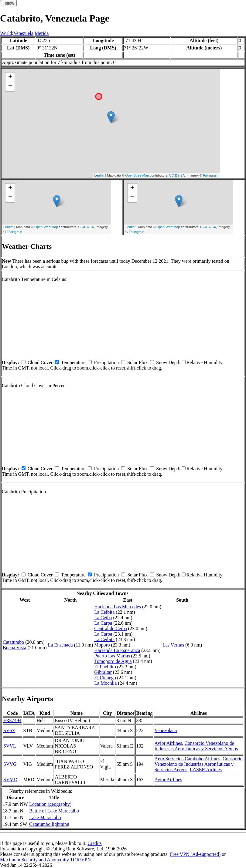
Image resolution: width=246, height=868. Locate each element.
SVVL (10, 746)
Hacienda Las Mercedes (118, 607)
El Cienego (105, 678)
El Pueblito (105, 667)
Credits (94, 843)
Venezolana (166, 730)
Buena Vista (14, 648)
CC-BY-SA (177, 175)
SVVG (10, 764)
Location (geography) (50, 804)
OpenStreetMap (137, 175)
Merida (42, 33)
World (6, 33)
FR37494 (12, 720)
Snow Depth (168, 362)
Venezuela (23, 33)
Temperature (73, 362)
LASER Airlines (206, 770)
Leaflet (99, 175)
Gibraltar (103, 672)
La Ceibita (104, 612)
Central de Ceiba (111, 628)
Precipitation (106, 362)
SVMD (10, 780)
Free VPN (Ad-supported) (195, 854)
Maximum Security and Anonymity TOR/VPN (45, 860)
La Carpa (103, 623)
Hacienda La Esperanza (117, 650)
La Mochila (105, 683)
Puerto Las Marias (112, 656)
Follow (8, 3)
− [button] (10, 86)
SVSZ (9, 730)
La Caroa (103, 634)
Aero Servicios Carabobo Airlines (187, 759)
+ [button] (10, 77)
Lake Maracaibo (45, 817)
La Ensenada (60, 645)
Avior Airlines (168, 743)
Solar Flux (137, 362)
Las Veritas (173, 645)
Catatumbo (13, 642)
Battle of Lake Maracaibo (54, 811)
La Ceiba (103, 618)
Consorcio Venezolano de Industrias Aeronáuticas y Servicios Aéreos (196, 746)
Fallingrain (211, 175)
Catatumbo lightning (49, 824)
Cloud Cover (40, 362)
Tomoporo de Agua (113, 661)
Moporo (102, 645)
